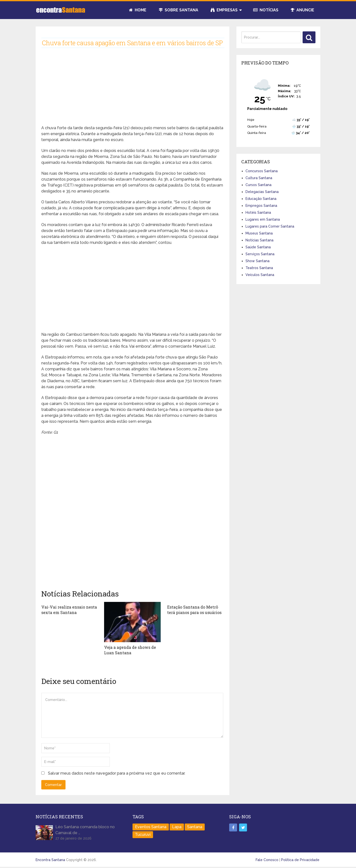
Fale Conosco (267, 860)
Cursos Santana (258, 185)
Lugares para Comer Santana (270, 226)
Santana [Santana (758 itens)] (195, 827)
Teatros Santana (259, 268)
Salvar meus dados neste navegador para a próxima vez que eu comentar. (117, 773)
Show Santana (257, 261)
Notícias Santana (259, 240)
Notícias (266, 10)
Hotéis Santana (258, 212)
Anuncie (302, 10)
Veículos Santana (260, 275)
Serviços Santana (260, 254)
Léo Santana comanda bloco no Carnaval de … (85, 830)
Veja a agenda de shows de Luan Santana (130, 650)
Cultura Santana (259, 178)
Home (138, 10)
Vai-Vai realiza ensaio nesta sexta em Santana (69, 610)
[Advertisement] (132, 90)
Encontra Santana (50, 860)
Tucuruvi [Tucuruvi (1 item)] (143, 835)
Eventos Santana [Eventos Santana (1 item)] (151, 827)
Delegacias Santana (262, 192)
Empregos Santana (261, 206)
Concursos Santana (262, 171)
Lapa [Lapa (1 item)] (177, 827)
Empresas (224, 10)
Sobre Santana (178, 10)
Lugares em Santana (263, 219)
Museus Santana (259, 233)
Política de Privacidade (300, 860)
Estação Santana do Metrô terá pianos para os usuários (194, 610)
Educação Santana (261, 199)
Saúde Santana (258, 247)
